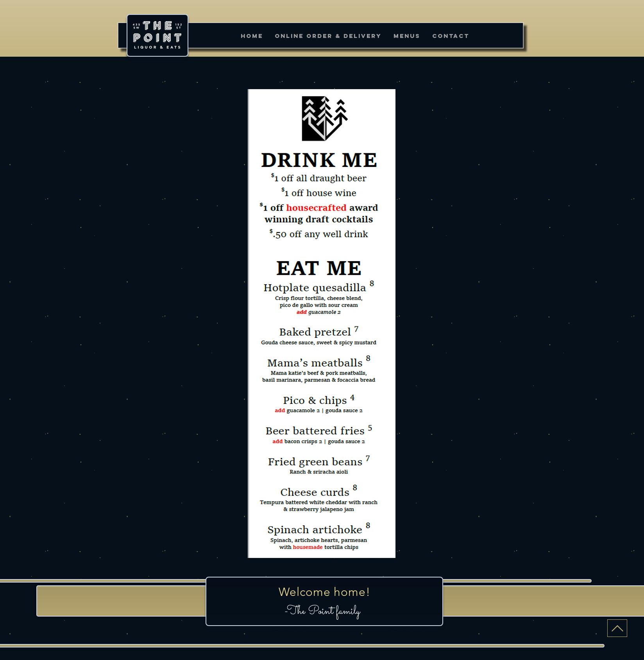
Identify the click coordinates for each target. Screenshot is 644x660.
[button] (407, 36)
